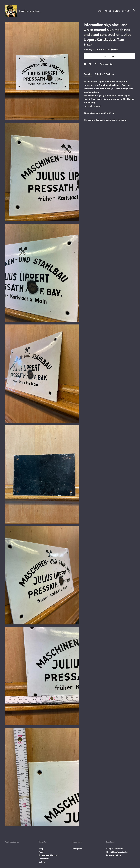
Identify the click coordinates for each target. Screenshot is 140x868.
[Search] (134, 11)
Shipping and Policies (48, 855)
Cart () (126, 11)
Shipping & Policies (104, 74)
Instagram (77, 848)
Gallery (116, 11)
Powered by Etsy (114, 855)
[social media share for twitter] (90, 64)
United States (103, 49)
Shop (100, 11)
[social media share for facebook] (85, 64)
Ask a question (107, 64)
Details (88, 74)
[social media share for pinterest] (96, 64)
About (108, 11)
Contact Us (44, 859)
